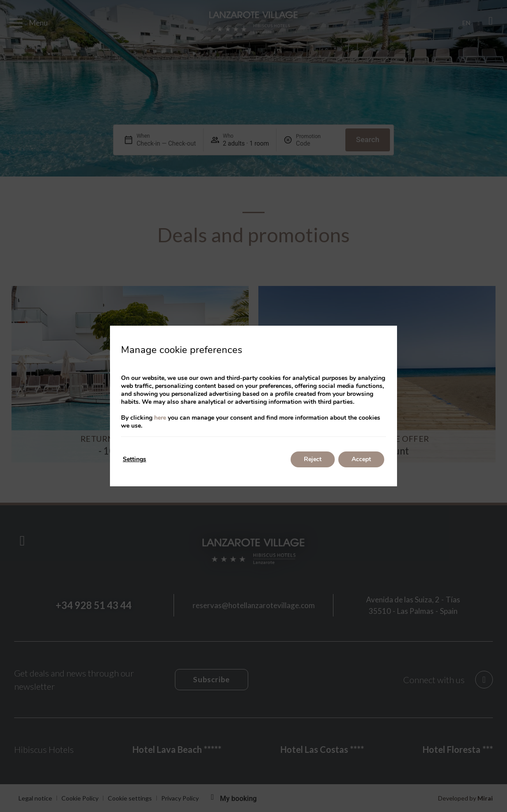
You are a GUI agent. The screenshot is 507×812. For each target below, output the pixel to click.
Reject (313, 459)
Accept (361, 459)
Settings (134, 459)
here (160, 418)
